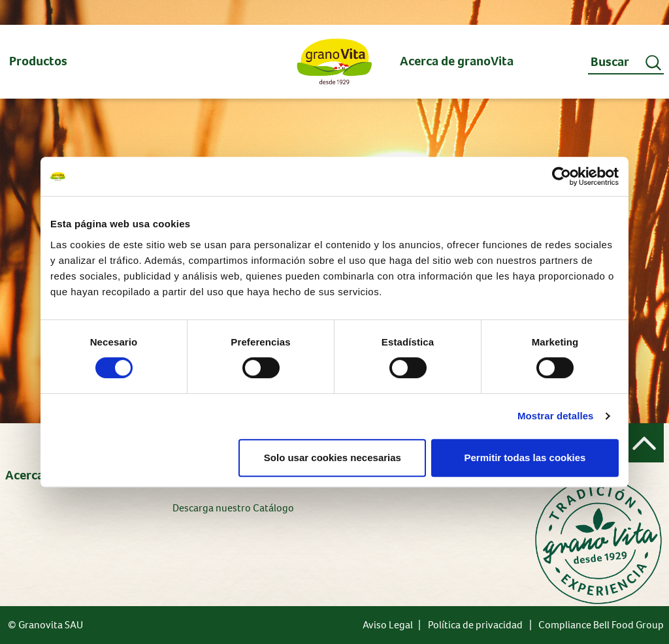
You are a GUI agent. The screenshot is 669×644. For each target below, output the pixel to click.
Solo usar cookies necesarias (333, 458)
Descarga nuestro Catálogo (233, 508)
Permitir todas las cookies (525, 458)
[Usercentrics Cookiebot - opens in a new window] (562, 176)
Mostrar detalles (556, 416)
